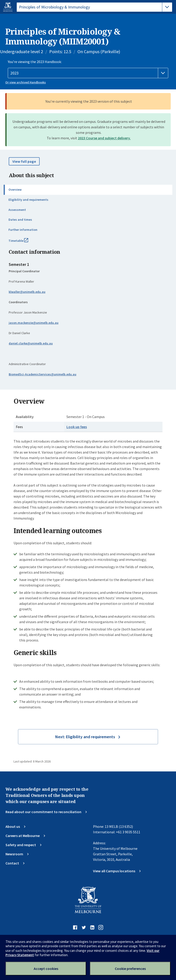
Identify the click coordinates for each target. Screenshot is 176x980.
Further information (23, 230)
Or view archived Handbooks (26, 82)
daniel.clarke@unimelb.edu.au (31, 343)
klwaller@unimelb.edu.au (27, 292)
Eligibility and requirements (28, 200)
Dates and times (20, 220)
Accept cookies (46, 969)
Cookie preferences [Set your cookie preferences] (130, 969)
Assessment (17, 210)
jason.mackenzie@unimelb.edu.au (34, 323)
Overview (15, 190)
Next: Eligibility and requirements (85, 737)
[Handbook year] (88, 73)
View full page (24, 161)
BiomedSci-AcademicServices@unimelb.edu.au (43, 374)
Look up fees (77, 427)
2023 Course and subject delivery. (104, 138)
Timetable (23, 242)
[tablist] (94, 7)
